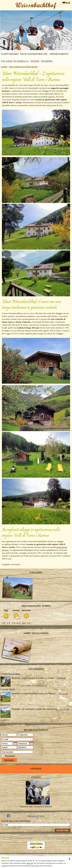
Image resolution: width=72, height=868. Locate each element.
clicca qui (30, 863)
